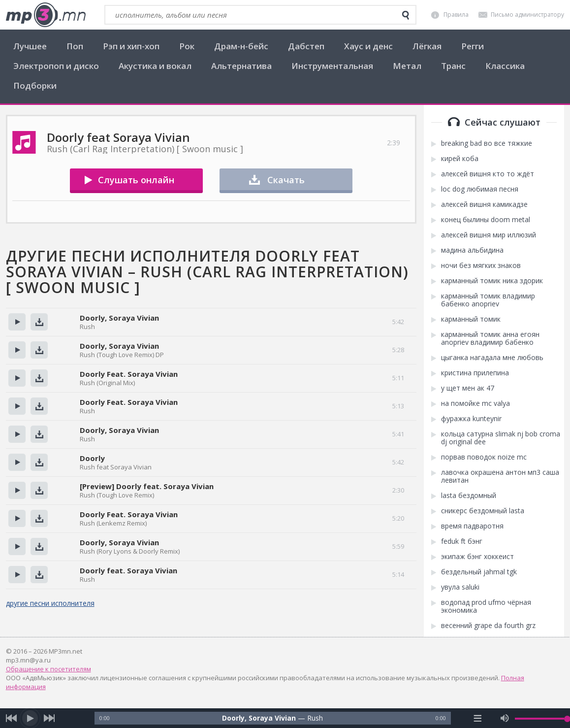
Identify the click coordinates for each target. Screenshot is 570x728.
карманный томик (471, 319)
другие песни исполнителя (50, 603)
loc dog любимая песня (480, 189)
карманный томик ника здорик (492, 281)
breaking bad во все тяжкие (487, 143)
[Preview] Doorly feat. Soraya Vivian (147, 486)
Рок (187, 46)
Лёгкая (427, 46)
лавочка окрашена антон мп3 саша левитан (500, 476)
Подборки (35, 85)
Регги (473, 46)
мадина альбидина (472, 250)
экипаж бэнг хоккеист (477, 557)
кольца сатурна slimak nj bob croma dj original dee (501, 438)
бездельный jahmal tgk (479, 572)
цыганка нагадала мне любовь (492, 358)
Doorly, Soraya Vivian (119, 318)
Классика (505, 66)
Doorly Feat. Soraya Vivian (129, 374)
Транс (453, 66)
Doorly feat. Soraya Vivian (128, 570)
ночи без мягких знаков (481, 265)
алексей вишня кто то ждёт (488, 174)
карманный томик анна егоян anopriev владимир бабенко (490, 338)
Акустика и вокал (155, 66)
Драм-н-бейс (241, 46)
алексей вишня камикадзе (484, 204)
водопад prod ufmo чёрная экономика (486, 606)
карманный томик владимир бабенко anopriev (488, 300)
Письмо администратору (527, 15)
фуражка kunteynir (471, 419)
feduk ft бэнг (462, 541)
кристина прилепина (475, 373)
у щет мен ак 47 (468, 388)
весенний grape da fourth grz (488, 626)
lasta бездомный (469, 496)
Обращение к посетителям (48, 669)
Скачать (286, 180)
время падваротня (472, 526)
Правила (456, 15)
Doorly (92, 458)
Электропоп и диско (56, 66)
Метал (407, 66)
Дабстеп (306, 46)
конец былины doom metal (486, 220)
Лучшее (30, 46)
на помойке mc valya (475, 403)
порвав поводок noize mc (484, 457)
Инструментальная (332, 66)
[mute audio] (505, 718)
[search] (406, 15)
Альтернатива (241, 66)
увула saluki (460, 587)
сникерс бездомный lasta (483, 511)
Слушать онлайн (136, 180)
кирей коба (460, 159)
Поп (75, 46)
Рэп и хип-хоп (131, 46)
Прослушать (17, 322)
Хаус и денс (368, 46)
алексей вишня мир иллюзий (489, 235)
